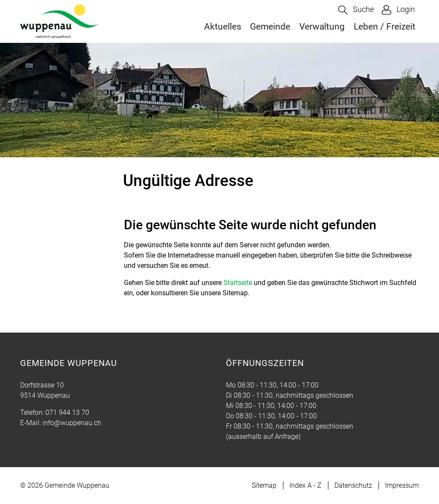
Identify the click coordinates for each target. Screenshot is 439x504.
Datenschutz (353, 485)
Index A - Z (305, 485)
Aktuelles (223, 27)
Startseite (238, 283)
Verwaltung (322, 27)
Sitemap (264, 485)
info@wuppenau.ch (72, 423)
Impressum (402, 485)
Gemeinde (270, 27)
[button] (356, 10)
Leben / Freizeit (385, 27)
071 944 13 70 (67, 412)
